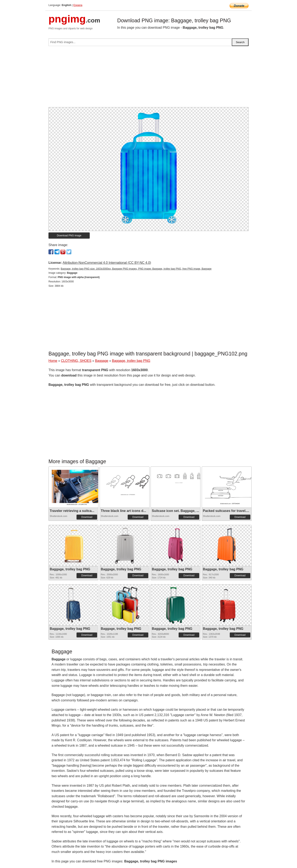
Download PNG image (69, 236)
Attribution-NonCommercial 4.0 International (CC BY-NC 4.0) (107, 263)
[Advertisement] (148, 78)
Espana (78, 5)
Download (87, 517)
